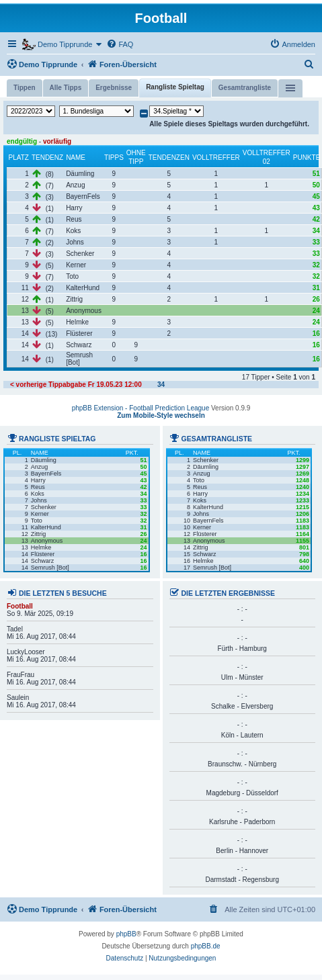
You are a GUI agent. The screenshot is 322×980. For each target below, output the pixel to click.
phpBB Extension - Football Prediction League (141, 408)
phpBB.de (206, 946)
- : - (242, 609)
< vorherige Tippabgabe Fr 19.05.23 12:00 (76, 385)
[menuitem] (120, 44)
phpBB (126, 934)
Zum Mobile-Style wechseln (161, 415)
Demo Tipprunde (42, 64)
